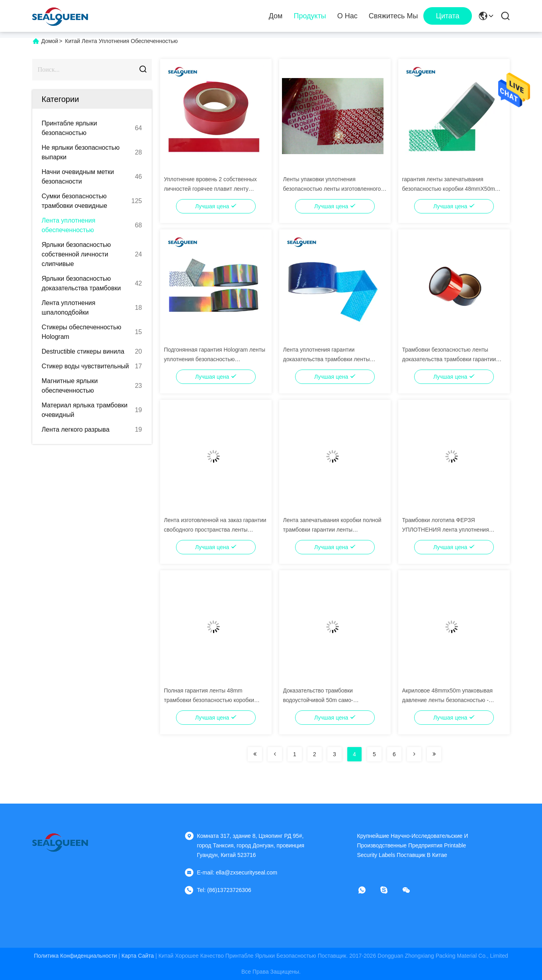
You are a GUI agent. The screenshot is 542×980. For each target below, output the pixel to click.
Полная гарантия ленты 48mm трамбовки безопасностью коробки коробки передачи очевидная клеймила (215, 700)
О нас (347, 16)
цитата (447, 16)
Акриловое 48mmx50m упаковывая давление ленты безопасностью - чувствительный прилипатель (448, 700)
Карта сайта (138, 956)
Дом (276, 16)
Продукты (310, 16)
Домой (50, 41)
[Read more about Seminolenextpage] (255, 754)
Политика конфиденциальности (75, 956)
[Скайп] (389, 890)
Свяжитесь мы (393, 16)
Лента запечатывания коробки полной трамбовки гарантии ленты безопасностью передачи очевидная (332, 530)
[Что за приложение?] (368, 890)
